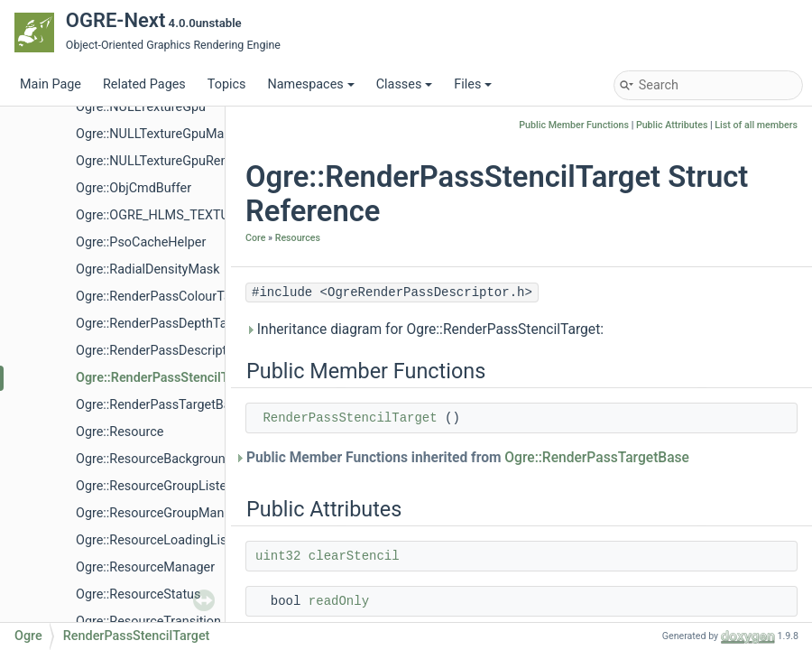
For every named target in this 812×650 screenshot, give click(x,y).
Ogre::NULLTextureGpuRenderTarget (180, 161)
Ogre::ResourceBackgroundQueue (173, 459)
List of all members (756, 125)
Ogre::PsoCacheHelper (141, 242)
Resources (298, 238)
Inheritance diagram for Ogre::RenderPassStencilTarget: (424, 330)
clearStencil (354, 556)
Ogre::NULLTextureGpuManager (166, 134)
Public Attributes (672, 125)
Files (473, 84)
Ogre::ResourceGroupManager (163, 513)
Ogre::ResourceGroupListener (161, 486)
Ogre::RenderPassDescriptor (157, 351)
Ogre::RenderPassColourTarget (165, 297)
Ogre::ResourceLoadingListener (166, 540)
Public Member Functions (574, 125)
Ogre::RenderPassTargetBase (160, 405)
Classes (405, 84)
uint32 (278, 556)
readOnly (339, 601)
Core (255, 238)
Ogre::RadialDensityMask (148, 269)
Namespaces (310, 84)
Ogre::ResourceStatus (138, 594)
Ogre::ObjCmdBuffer (134, 188)
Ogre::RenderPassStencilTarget (167, 378)
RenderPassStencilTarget (350, 418)
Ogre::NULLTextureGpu (141, 107)
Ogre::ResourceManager (145, 567)
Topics (227, 84)
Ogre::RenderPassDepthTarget (163, 324)
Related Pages (144, 84)
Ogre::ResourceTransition (148, 622)
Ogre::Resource (120, 432)
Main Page (51, 84)
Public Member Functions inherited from (467, 458)
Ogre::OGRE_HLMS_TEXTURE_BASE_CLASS (202, 215)
